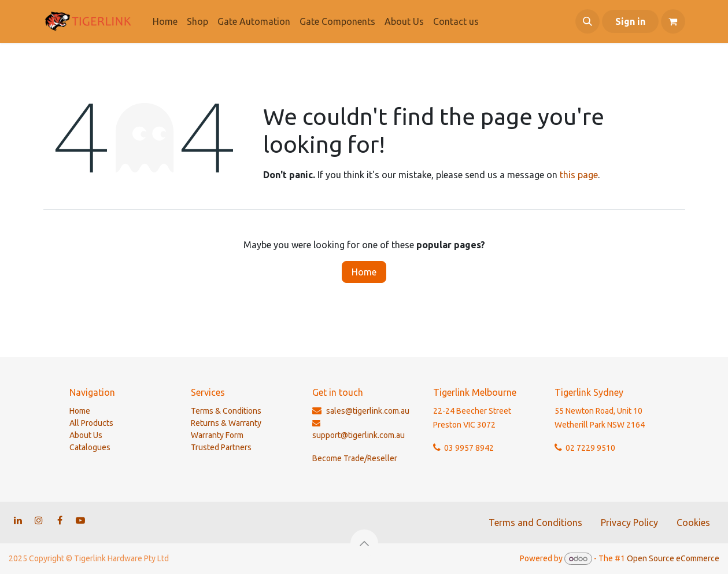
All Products (91, 423)
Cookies (693, 523)
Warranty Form (217, 435)
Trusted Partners (221, 447)
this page (579, 175)
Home (364, 272)
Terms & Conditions (226, 411)
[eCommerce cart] (673, 21)
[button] (587, 21)
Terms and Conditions (535, 523)
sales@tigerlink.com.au (368, 411)
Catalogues (90, 447)
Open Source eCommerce (673, 558)
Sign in (630, 21)
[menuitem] (165, 21)
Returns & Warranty (226, 423)
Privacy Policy (629, 523)
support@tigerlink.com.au (359, 435)
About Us (86, 435)
